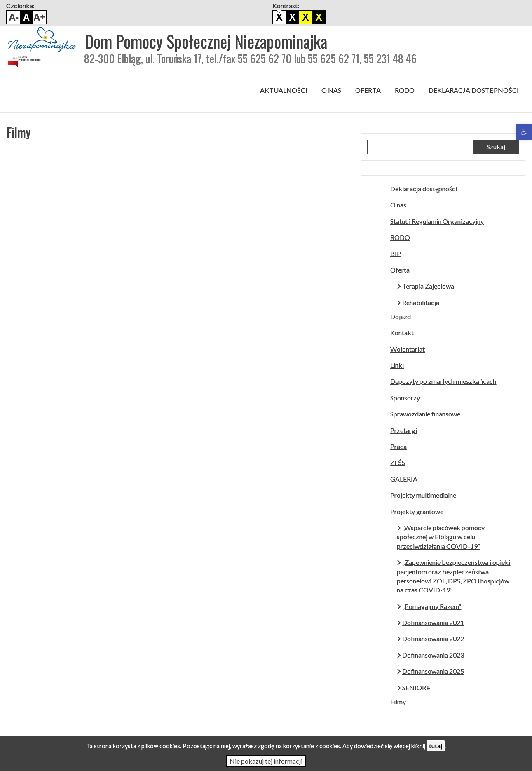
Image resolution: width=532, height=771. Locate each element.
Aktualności (284, 90)
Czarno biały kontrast (306, 17)
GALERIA (404, 479)
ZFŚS (398, 462)
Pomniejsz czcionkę (13, 17)
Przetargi (404, 430)
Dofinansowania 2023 (433, 655)
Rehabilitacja (421, 302)
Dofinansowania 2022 (433, 638)
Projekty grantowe (417, 511)
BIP (396, 253)
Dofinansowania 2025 (433, 671)
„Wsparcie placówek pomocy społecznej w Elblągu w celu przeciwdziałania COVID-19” (441, 537)
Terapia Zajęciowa (428, 286)
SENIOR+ (416, 688)
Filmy (398, 702)
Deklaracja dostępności (474, 90)
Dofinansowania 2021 (433, 622)
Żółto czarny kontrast (319, 17)
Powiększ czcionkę (40, 17)
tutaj (436, 746)
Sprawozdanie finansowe (425, 414)
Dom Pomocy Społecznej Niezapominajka (206, 41)
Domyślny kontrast (279, 17)
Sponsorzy (405, 398)
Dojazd (401, 316)
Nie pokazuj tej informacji (266, 761)
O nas (331, 90)
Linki (397, 365)
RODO (405, 90)
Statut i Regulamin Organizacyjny (437, 221)
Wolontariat (408, 349)
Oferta (368, 90)
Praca (398, 446)
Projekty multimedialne (423, 495)
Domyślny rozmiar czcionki (26, 17)
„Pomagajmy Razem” (432, 606)
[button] (524, 132)
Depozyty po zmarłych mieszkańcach (443, 381)
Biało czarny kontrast (293, 17)
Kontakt (402, 333)
